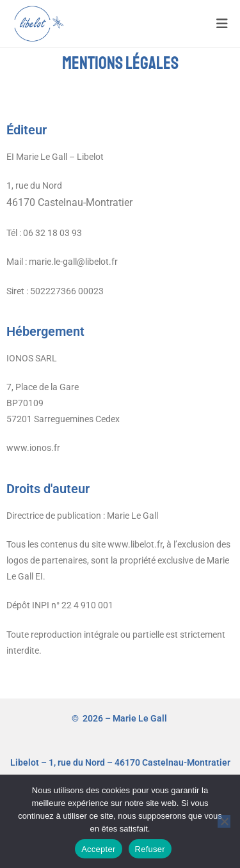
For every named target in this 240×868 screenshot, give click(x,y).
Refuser (150, 849)
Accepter (98, 849)
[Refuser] (224, 821)
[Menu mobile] (222, 24)
